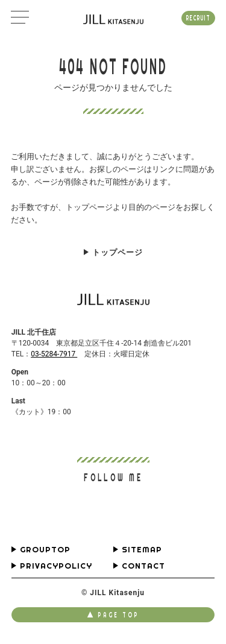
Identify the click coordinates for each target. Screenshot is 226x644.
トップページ (118, 252)
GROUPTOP (45, 550)
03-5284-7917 (54, 354)
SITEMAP (142, 550)
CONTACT (143, 566)
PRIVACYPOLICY (56, 566)
